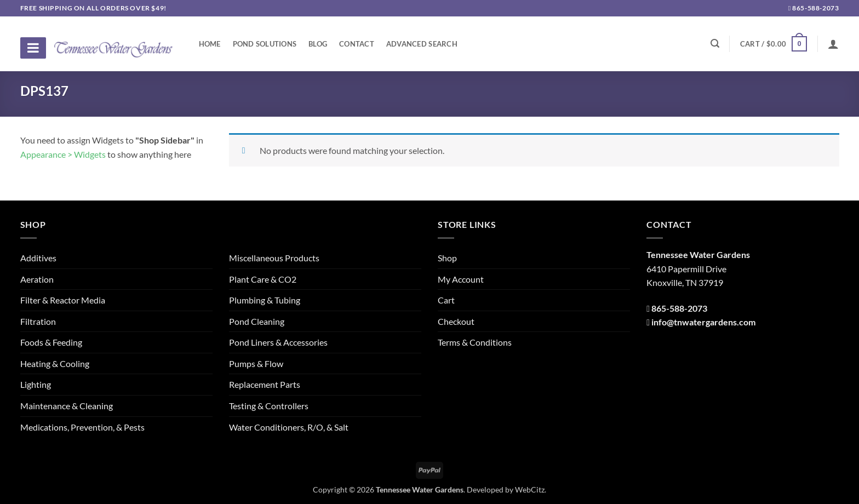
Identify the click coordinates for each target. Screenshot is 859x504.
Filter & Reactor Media (63, 300)
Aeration (37, 279)
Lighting (36, 384)
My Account (461, 279)
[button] (774, 44)
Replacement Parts (265, 384)
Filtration (38, 321)
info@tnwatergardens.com (703, 322)
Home (210, 44)
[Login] (833, 44)
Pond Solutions (265, 44)
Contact (357, 44)
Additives (38, 258)
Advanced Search (422, 44)
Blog (318, 44)
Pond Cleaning (257, 321)
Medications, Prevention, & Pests (82, 427)
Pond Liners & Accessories (278, 342)
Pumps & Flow (256, 363)
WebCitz (530, 489)
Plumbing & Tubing (265, 300)
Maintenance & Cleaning (67, 406)
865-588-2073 (814, 8)
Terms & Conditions (475, 342)
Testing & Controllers (269, 406)
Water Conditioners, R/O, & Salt (289, 427)
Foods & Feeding (51, 342)
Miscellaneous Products (274, 258)
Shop (447, 258)
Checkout (456, 321)
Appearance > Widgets (63, 154)
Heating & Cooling (55, 363)
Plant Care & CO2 (263, 279)
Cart (446, 300)
